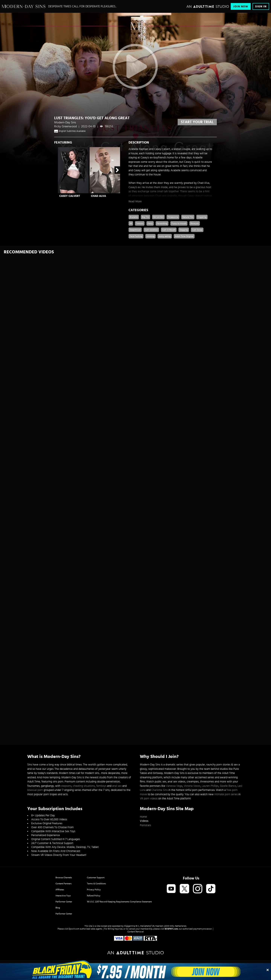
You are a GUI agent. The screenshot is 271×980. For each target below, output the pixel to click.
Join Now (241, 6)
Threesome (173, 217)
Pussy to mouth (179, 223)
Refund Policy (94, 896)
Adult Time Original (184, 236)
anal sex (117, 786)
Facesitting (162, 223)
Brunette (134, 217)
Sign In (261, 6)
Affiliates (60, 890)
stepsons (66, 786)
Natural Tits (188, 217)
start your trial (197, 122)
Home (143, 817)
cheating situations (84, 786)
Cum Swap (197, 230)
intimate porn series (226, 794)
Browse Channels (64, 878)
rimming (150, 236)
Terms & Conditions (96, 884)
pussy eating (165, 236)
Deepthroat (135, 230)
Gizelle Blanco (228, 786)
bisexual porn (35, 790)
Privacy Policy (94, 890)
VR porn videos (149, 799)
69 (131, 223)
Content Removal (136, 932)
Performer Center (64, 902)
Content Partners (64, 884)
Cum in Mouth (169, 230)
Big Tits (145, 217)
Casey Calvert (70, 196)
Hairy (150, 223)
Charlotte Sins (159, 790)
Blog (58, 908)
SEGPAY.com (171, 929)
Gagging (184, 230)
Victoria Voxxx (192, 786)
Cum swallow (151, 230)
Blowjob (195, 223)
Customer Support (96, 878)
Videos (144, 821)
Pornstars (145, 825)
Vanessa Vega (174, 786)
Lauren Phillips (210, 786)
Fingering (202, 217)
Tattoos (140, 223)
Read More (135, 201)
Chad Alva (98, 196)
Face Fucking (136, 236)
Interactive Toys (63, 896)
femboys (101, 786)
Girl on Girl (158, 217)
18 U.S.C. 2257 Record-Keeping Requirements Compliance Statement (119, 902)
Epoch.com (74, 929)
